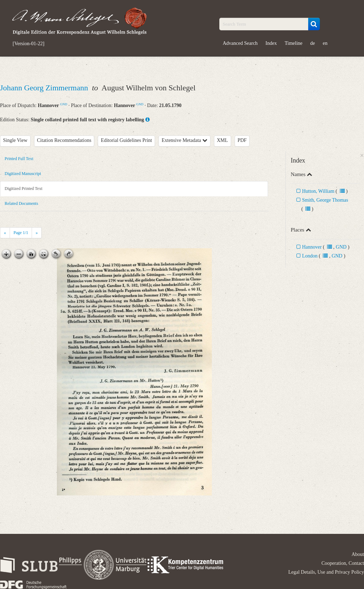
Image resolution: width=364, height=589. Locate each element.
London (310, 256)
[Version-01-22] (29, 44)
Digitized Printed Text (23, 189)
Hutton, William (318, 191)
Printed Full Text (19, 159)
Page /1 (21, 233)
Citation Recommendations (64, 140)
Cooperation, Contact (343, 563)
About (358, 554)
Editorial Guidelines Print (127, 140)
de (313, 43)
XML (222, 140)
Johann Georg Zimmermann (45, 88)
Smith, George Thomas (325, 200)
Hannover (312, 247)
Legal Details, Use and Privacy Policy (326, 572)
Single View (15, 140)
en (325, 43)
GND (64, 104)
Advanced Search (240, 43)
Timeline (294, 43)
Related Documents (21, 203)
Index (271, 43)
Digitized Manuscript (23, 174)
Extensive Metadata (184, 140)
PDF (242, 140)
